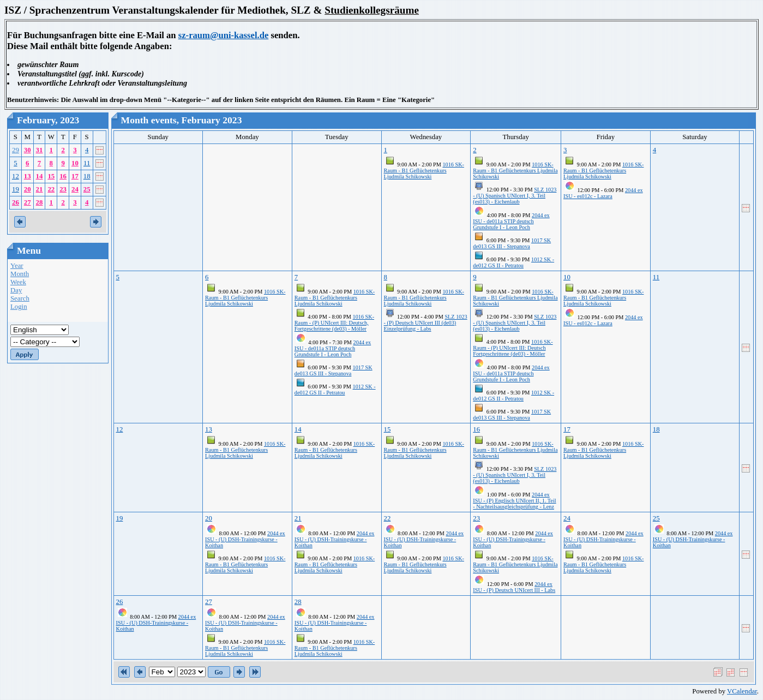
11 (87, 163)
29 (16, 150)
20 (28, 189)
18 (87, 176)
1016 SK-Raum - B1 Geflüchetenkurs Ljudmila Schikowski (424, 170)
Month (20, 274)
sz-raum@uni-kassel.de (224, 35)
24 (75, 189)
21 (40, 189)
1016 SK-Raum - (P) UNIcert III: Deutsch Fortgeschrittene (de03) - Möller (513, 348)
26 (16, 202)
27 (28, 202)
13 (28, 176)
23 (63, 189)
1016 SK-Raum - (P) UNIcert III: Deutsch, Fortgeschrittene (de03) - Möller (334, 323)
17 (75, 176)
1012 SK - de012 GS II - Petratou (513, 262)
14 (40, 176)
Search (20, 298)
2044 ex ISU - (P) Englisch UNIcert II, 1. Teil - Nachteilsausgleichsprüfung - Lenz (514, 501)
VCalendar (742, 691)
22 (51, 189)
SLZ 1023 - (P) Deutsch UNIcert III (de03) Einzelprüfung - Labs (426, 323)
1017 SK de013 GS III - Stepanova (512, 243)
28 (40, 202)
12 (16, 176)
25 (87, 189)
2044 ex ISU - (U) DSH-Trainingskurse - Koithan (245, 539)
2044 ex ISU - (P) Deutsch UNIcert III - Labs (514, 587)
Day (16, 290)
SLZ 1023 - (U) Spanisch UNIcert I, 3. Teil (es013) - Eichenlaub (515, 196)
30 (28, 150)
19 (16, 189)
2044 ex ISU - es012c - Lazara (603, 193)
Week (18, 282)
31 (40, 150)
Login (19, 307)
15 (51, 176)
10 (75, 163)
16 (63, 176)
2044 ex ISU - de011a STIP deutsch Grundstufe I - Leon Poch (511, 221)
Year (17, 266)
